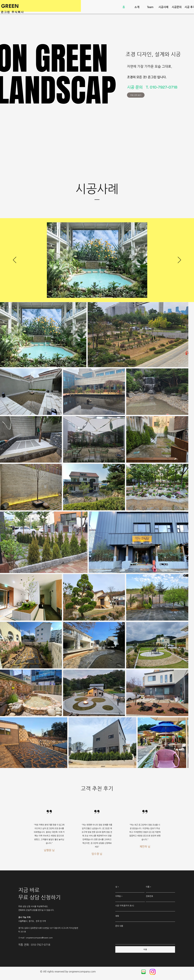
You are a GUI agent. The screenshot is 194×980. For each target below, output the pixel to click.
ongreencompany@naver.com (39, 938)
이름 (148, 887)
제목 (117, 916)
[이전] (15, 260)
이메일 (118, 896)
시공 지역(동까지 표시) (125, 906)
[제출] (145, 949)
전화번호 (149, 896)
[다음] (179, 260)
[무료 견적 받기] (136, 95)
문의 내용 (119, 926)
